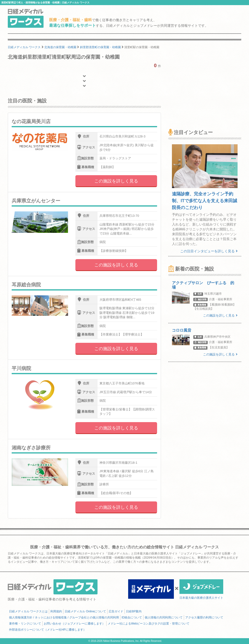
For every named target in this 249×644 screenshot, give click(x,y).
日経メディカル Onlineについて (85, 611)
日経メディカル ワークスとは (28, 611)
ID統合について (132, 617)
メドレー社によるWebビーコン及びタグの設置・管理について (149, 624)
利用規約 (56, 611)
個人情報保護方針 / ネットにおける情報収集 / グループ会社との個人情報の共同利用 (64, 617)
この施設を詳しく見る (116, 181)
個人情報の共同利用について (164, 617)
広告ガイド (116, 611)
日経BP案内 (134, 611)
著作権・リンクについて (25, 624)
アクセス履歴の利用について (204, 617)
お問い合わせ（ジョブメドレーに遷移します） (74, 624)
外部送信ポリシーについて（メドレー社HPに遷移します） (48, 630)
